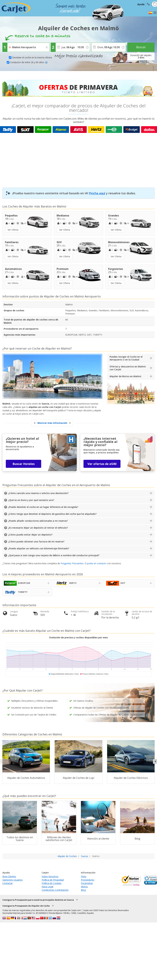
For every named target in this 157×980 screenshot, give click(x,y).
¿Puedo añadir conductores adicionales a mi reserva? (38, 521)
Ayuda (141, 4)
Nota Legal (47, 887)
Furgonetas (87, 883)
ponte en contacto (97, 563)
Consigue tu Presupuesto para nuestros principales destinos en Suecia (38, 900)
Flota (84, 876)
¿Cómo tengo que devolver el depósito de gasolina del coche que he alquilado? (52, 514)
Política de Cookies (52, 883)
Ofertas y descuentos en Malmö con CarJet (128, 368)
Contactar (8, 883)
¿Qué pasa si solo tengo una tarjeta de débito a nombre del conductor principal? (54, 555)
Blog (83, 890)
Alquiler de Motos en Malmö (125, 376)
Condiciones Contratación (55, 890)
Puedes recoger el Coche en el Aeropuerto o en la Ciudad (126, 358)
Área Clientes (9, 876)
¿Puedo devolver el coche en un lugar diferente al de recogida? (43, 507)
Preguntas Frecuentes (72, 563)
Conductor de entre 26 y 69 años (29, 62)
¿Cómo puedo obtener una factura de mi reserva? (36, 542)
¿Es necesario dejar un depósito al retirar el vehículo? (38, 528)
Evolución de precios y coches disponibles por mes (79, 637)
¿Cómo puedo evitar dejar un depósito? (30, 535)
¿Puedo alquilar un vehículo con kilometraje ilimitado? (39, 548)
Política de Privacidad (53, 880)
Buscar (141, 47)
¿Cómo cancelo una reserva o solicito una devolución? (38, 493)
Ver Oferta (13, 230)
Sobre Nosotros (50, 876)
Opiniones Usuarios (13, 880)
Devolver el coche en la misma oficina (32, 57)
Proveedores (88, 880)
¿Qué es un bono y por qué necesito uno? (31, 500)
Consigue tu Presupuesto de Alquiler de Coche (26, 906)
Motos (84, 887)
